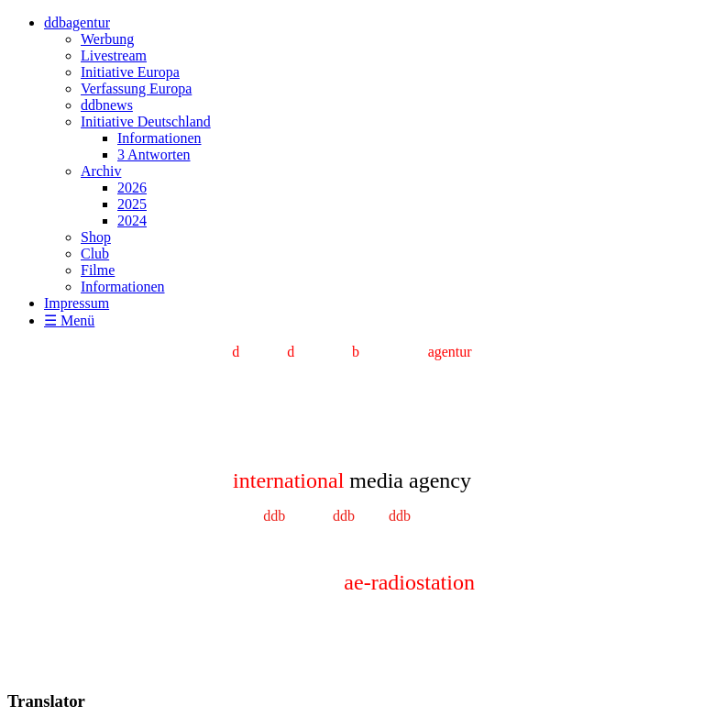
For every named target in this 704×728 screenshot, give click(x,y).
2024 (132, 221)
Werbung (107, 39)
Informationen (159, 138)
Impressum (77, 303)
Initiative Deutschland (146, 121)
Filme (98, 270)
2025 (132, 204)
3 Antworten (154, 154)
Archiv (101, 171)
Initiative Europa (130, 72)
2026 (132, 188)
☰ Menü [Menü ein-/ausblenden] (69, 320)
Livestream (114, 55)
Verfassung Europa (136, 88)
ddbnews (107, 105)
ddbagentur (77, 22)
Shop (96, 237)
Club (95, 254)
